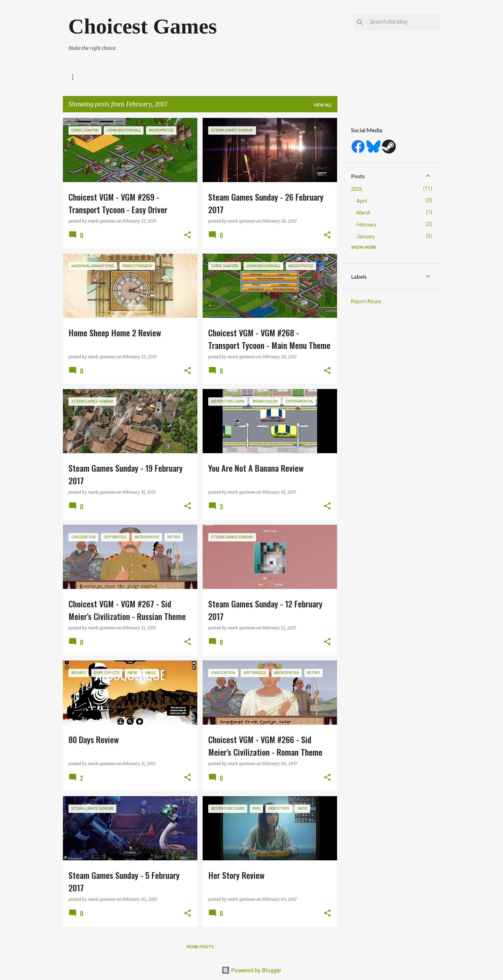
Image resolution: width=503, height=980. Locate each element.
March (364, 213)
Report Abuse (366, 301)
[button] (188, 235)
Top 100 (191, 77)
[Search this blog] (404, 22)
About (76, 77)
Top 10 (278, 77)
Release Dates (150, 77)
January (366, 237)
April (362, 201)
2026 (357, 189)
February (366, 225)
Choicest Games (143, 26)
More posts (200, 947)
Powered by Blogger (251, 970)
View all (323, 105)
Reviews (109, 77)
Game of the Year (235, 77)
